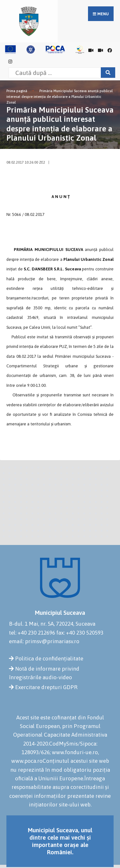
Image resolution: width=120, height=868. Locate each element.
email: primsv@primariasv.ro (44, 641)
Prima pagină (17, 91)
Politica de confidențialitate (49, 658)
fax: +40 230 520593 (80, 633)
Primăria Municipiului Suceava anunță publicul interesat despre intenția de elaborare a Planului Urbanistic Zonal (60, 96)
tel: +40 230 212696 (32, 633)
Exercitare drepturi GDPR (46, 687)
